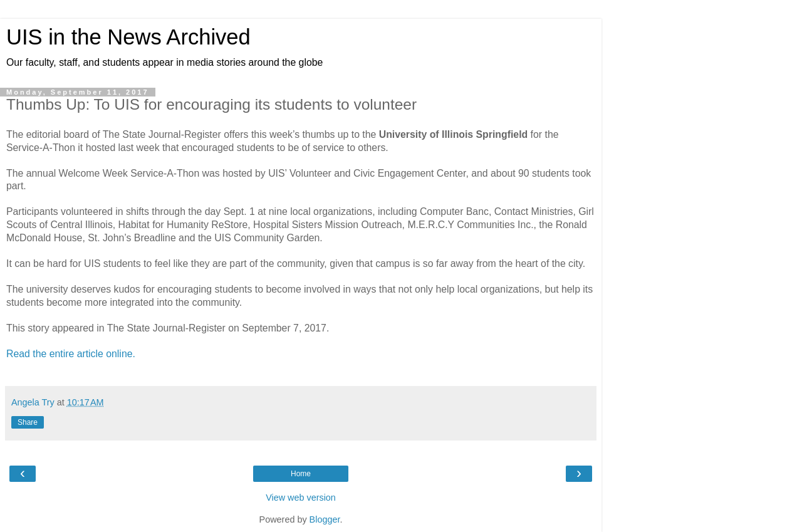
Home (301, 474)
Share (28, 422)
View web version (301, 498)
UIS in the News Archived (128, 37)
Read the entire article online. (71, 354)
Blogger (325, 519)
